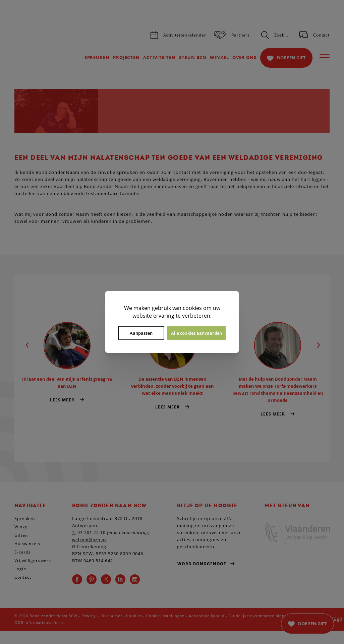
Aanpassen (141, 333)
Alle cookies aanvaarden (196, 333)
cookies (192, 308)
